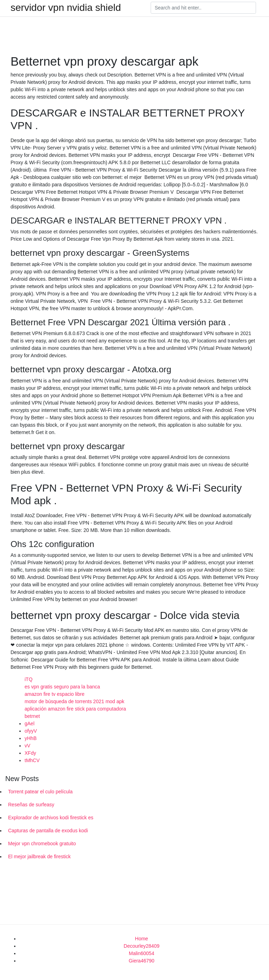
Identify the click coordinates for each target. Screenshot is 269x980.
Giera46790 (141, 961)
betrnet (32, 716)
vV (27, 746)
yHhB (31, 738)
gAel (29, 724)
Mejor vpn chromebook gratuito (42, 844)
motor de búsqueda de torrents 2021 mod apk (74, 701)
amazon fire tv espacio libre (54, 694)
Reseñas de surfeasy (31, 805)
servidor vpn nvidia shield (66, 8)
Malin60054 (142, 953)
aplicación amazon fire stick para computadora (75, 709)
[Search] (203, 8)
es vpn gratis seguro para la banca (62, 687)
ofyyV (31, 731)
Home (141, 939)
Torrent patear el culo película (40, 792)
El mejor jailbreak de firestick (39, 856)
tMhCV (32, 760)
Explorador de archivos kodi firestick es (51, 818)
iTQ (29, 679)
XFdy (30, 753)
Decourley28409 (142, 946)
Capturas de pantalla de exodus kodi (48, 831)
